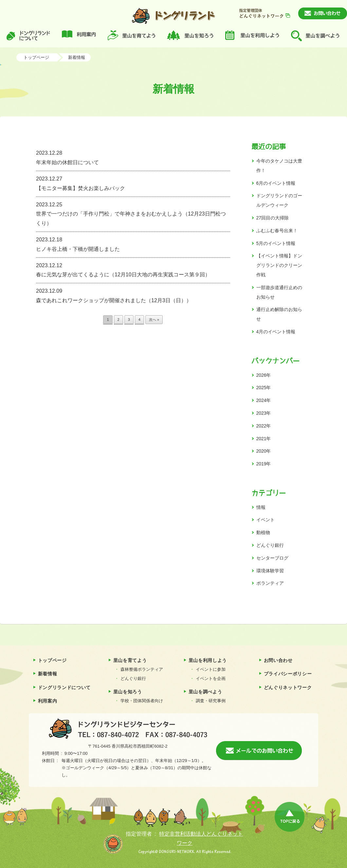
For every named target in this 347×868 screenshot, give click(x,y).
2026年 (264, 375)
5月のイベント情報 (276, 243)
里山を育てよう (130, 660)
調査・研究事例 (211, 701)
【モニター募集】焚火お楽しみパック (133, 183)
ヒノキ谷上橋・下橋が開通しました (133, 243)
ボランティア (270, 583)
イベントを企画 (211, 678)
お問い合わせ (278, 660)
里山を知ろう (128, 692)
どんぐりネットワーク (288, 687)
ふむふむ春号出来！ (277, 231)
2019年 (264, 464)
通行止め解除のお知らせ (279, 314)
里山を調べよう (205, 692)
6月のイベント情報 (276, 183)
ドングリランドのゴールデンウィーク (279, 200)
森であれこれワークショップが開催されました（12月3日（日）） (133, 295)
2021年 (264, 439)
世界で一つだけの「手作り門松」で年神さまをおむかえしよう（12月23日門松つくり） (133, 213)
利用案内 (48, 701)
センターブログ (272, 558)
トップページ (36, 57)
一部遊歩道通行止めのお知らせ (279, 292)
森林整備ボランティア (142, 669)
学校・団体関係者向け (142, 701)
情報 (261, 507)
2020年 (264, 451)
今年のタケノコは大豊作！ (279, 166)
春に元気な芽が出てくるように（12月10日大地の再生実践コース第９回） (133, 269)
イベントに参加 (211, 669)
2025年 (264, 388)
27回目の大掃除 (273, 218)
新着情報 (77, 57)
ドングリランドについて (64, 687)
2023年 (264, 413)
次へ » (154, 320)
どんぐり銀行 (270, 545)
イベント (265, 520)
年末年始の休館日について (133, 157)
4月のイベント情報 (276, 332)
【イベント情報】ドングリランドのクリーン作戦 (279, 265)
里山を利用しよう (208, 660)
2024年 (264, 400)
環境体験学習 (270, 571)
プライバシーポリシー (288, 674)
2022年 (264, 426)
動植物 (263, 532)
